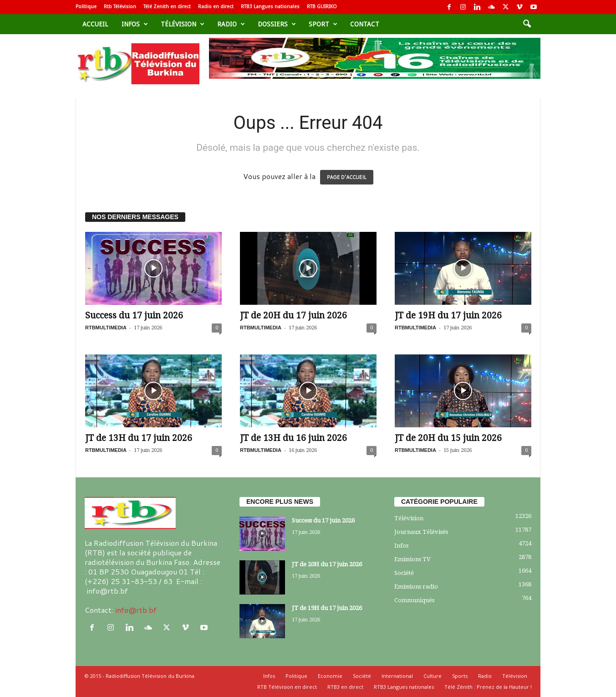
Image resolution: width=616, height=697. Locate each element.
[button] (527, 24)
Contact (365, 24)
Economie (330, 676)
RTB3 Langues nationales (270, 7)
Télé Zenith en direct (167, 7)
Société (404, 573)
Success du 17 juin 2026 (134, 315)
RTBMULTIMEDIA (106, 328)
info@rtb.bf (136, 610)
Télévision (183, 24)
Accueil (95, 24)
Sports (460, 676)
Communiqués (414, 600)
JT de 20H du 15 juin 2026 (448, 438)
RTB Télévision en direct (287, 687)
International (397, 676)
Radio (231, 24)
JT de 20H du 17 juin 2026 (293, 315)
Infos (135, 24)
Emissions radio (416, 587)
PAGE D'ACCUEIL (347, 177)
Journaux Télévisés (421, 532)
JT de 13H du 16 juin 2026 (293, 438)
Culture (433, 676)
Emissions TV (412, 559)
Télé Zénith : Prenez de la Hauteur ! (488, 687)
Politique (86, 7)
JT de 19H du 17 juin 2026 (448, 315)
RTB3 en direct (345, 687)
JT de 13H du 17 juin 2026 (139, 438)
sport (323, 24)
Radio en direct (216, 7)
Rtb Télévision (120, 7)
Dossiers (277, 24)
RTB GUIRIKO (322, 7)
